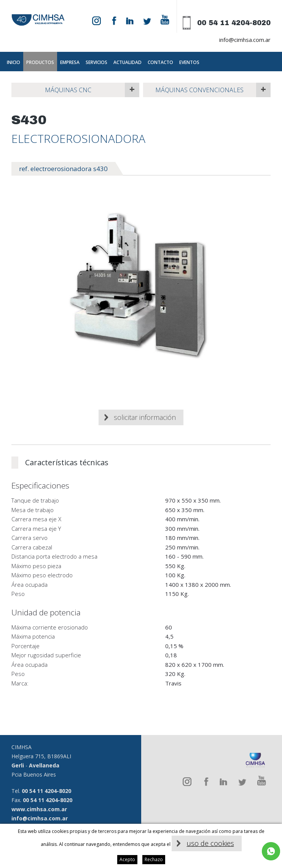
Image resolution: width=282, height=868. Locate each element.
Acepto (127, 859)
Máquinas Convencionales (199, 90)
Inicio (14, 62)
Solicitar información (145, 417)
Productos (40, 62)
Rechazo (154, 859)
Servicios (96, 62)
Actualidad (127, 62)
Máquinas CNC (68, 90)
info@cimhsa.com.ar (245, 40)
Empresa (70, 62)
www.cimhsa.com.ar (39, 809)
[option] (141, 286)
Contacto (160, 62)
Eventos (189, 62)
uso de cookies (210, 843)
